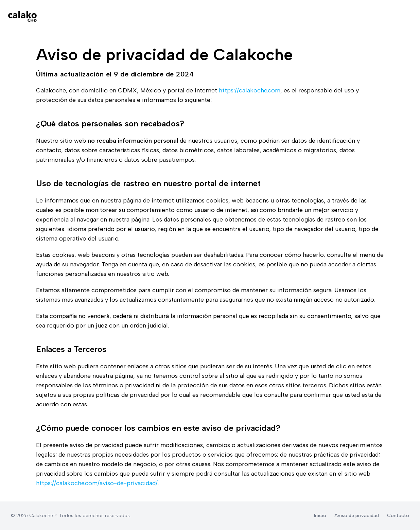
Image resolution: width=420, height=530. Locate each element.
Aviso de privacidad (357, 516)
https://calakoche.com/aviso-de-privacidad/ (97, 483)
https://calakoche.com (250, 90)
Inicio (320, 516)
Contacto (398, 516)
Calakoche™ (43, 516)
